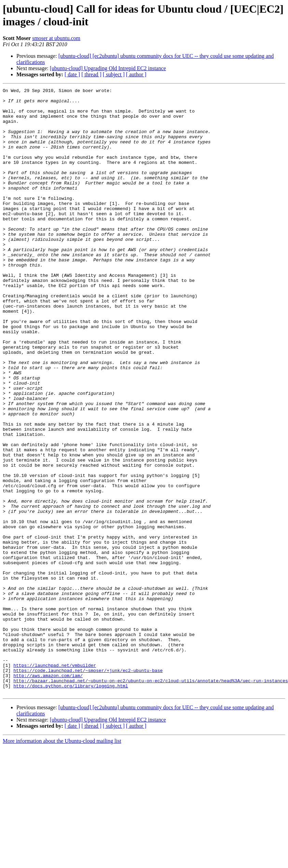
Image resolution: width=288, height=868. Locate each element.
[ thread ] (91, 74)
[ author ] (136, 74)
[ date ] (72, 74)
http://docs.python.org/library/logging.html (71, 806)
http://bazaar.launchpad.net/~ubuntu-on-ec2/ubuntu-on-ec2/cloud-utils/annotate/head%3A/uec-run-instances (150, 800)
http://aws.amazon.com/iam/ (48, 793)
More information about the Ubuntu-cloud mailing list (62, 862)
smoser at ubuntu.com (56, 38)
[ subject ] (114, 74)
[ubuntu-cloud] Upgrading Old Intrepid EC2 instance (108, 68)
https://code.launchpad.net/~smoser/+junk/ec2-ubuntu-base (88, 787)
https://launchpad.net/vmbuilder (55, 781)
